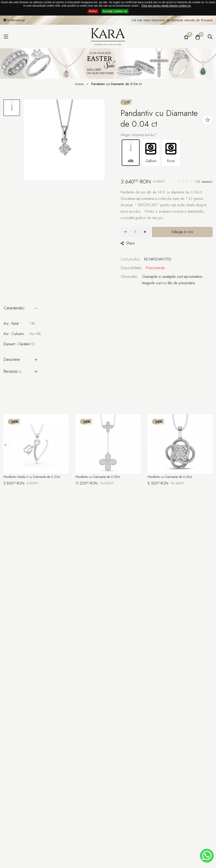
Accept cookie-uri (115, 11)
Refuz (93, 11)
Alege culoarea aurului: (139, 135)
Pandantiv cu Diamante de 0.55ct (100, 477)
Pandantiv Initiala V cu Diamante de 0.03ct (35, 477)
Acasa (80, 84)
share (128, 243)
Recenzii (12, 371)
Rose (171, 152)
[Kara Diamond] (108, 37)
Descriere (12, 359)
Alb (131, 152)
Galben (151, 152)
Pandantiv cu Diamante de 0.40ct (172, 477)
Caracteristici (14, 308)
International (15, 20)
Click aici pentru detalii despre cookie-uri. (166, 6)
